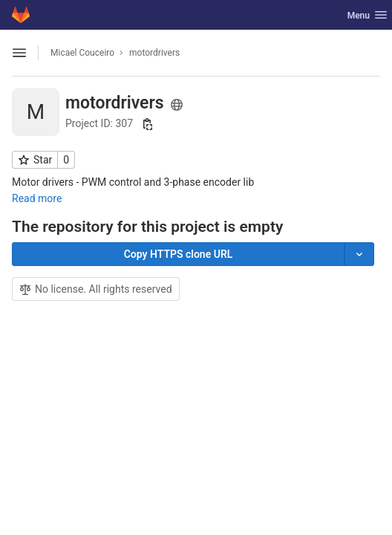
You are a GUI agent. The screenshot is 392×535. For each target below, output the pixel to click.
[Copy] (178, 254)
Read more (37, 198)
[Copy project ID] (148, 124)
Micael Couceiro (82, 53)
